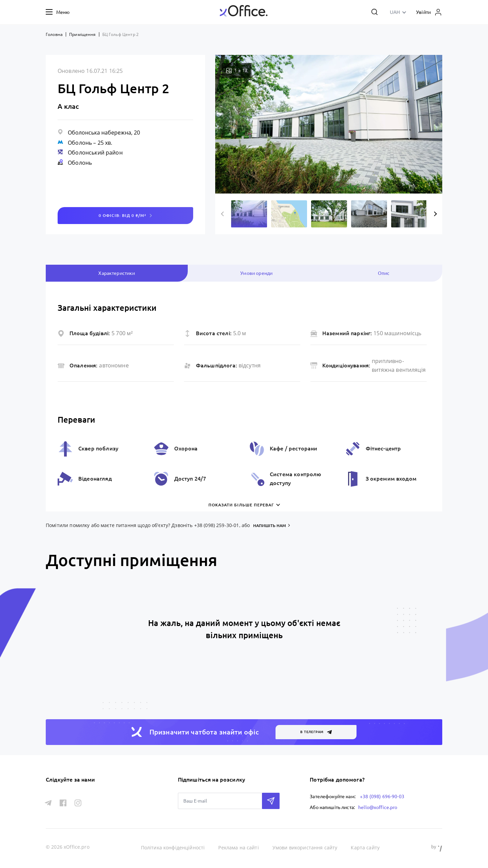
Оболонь (80, 143)
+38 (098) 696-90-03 (382, 796)
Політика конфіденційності (173, 847)
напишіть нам (270, 526)
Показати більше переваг (241, 505)
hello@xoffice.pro (378, 807)
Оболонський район (95, 153)
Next (434, 214)
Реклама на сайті (238, 847)
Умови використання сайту (305, 847)
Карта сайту (365, 847)
